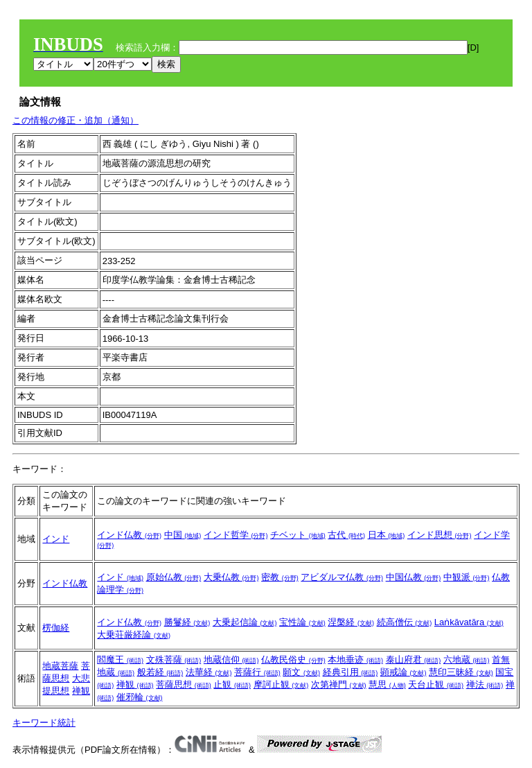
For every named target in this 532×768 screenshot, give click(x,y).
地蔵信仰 (231, 660)
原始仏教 (174, 577)
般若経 (160, 672)
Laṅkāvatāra (469, 622)
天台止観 (436, 684)
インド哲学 (236, 535)
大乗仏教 (231, 577)
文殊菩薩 (174, 660)
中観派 (467, 577)
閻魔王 (120, 660)
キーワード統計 (44, 723)
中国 (183, 535)
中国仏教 (414, 577)
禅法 (485, 684)
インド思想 (440, 535)
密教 (280, 577)
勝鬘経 (187, 622)
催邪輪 (140, 697)
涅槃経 (351, 622)
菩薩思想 (184, 684)
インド (56, 539)
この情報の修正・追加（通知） (76, 120)
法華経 (209, 672)
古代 (346, 535)
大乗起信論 (245, 622)
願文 (301, 672)
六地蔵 (467, 660)
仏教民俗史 (293, 660)
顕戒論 (404, 672)
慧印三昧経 (461, 672)
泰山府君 (414, 660)
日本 (387, 535)
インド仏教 (129, 535)
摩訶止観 (281, 684)
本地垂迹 (355, 660)
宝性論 (302, 622)
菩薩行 (257, 672)
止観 (232, 684)
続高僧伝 (405, 622)
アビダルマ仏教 (342, 577)
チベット (298, 535)
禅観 (81, 691)
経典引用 (351, 672)
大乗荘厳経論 (134, 635)
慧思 (387, 684)
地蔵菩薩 (60, 666)
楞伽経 (56, 628)
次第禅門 (339, 684)
